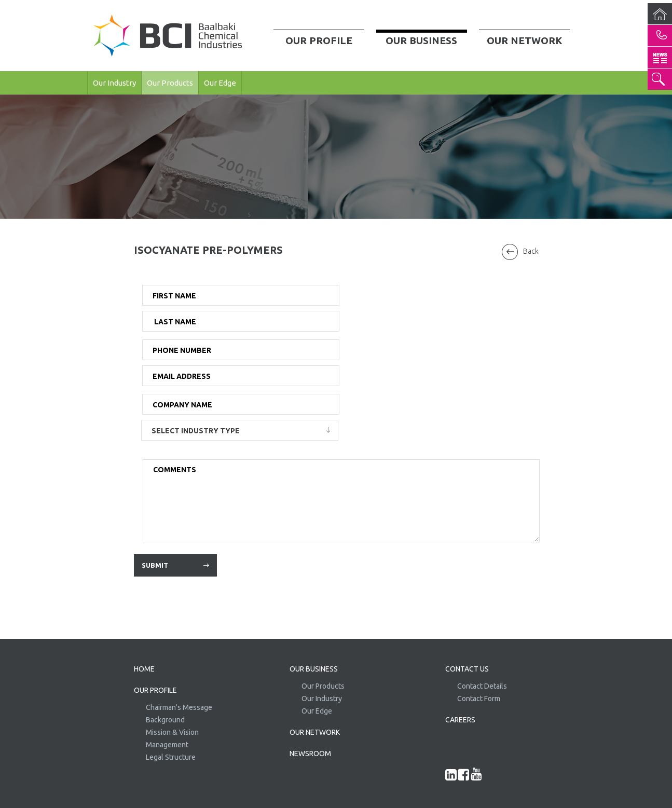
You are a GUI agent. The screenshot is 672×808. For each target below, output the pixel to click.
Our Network (524, 40)
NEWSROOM (310, 754)
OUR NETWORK (315, 732)
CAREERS (460, 720)
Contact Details (482, 686)
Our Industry (114, 83)
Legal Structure (171, 757)
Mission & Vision (172, 732)
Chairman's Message (179, 707)
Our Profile (319, 40)
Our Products (170, 83)
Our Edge (220, 83)
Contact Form (479, 699)
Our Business (421, 40)
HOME (144, 669)
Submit (155, 565)
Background (165, 720)
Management (167, 745)
